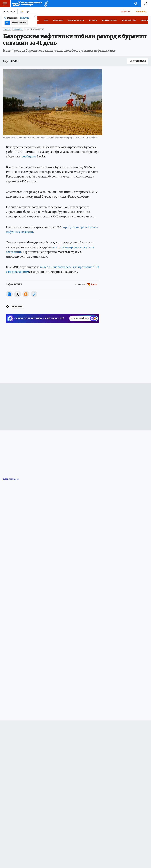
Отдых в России (109, 20)
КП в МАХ (93, 20)
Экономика (18, 29)
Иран (46, 20)
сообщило (29, 156)
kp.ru (94, 285)
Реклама (126, 12)
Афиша (144, 20)
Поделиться (138, 61)
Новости (7, 29)
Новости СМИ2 (11, 479)
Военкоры (58, 20)
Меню (4, 4)
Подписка (141, 12)
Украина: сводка (76, 20)
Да (7, 23)
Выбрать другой (19, 23)
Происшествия (129, 20)
